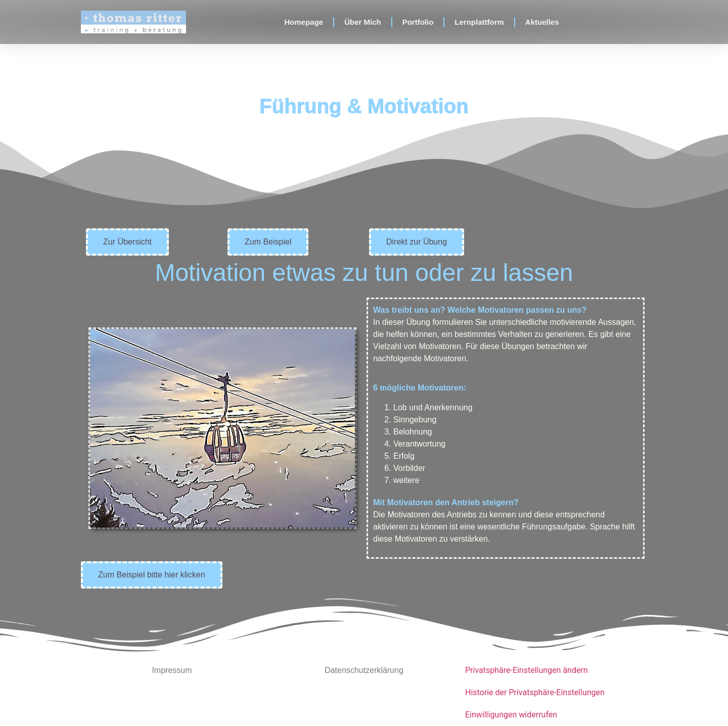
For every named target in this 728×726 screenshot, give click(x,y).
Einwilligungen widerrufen (511, 715)
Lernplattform (479, 22)
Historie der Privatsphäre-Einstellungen (535, 692)
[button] (127, 242)
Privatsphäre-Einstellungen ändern (527, 670)
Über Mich (363, 22)
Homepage (304, 22)
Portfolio (418, 22)
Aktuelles (542, 22)
